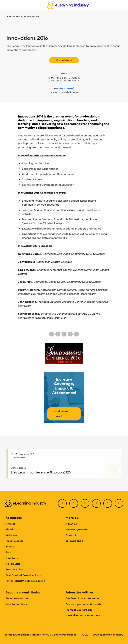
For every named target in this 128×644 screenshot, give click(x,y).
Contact (71, 535)
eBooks (10, 529)
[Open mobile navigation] (5, 5)
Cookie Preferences (64, 635)
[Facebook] (62, 503)
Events (18, 17)
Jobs (8, 552)
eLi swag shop (74, 541)
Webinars (11, 535)
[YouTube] (96, 503)
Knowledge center (77, 529)
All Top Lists (13, 564)
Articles (10, 524)
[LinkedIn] (85, 503)
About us (71, 524)
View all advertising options (85, 615)
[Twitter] (74, 503)
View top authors (16, 604)
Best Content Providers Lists (23, 575)
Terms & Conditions (17, 635)
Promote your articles (79, 610)
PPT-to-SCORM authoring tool (26, 581)
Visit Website (64, 60)
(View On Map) (67, 88)
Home (10, 17)
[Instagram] (119, 503)
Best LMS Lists (14, 569)
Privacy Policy (40, 635)
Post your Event (61, 414)
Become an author (17, 598)
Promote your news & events (83, 604)
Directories (12, 558)
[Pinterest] (108, 503)
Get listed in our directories (82, 598)
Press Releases (14, 541)
